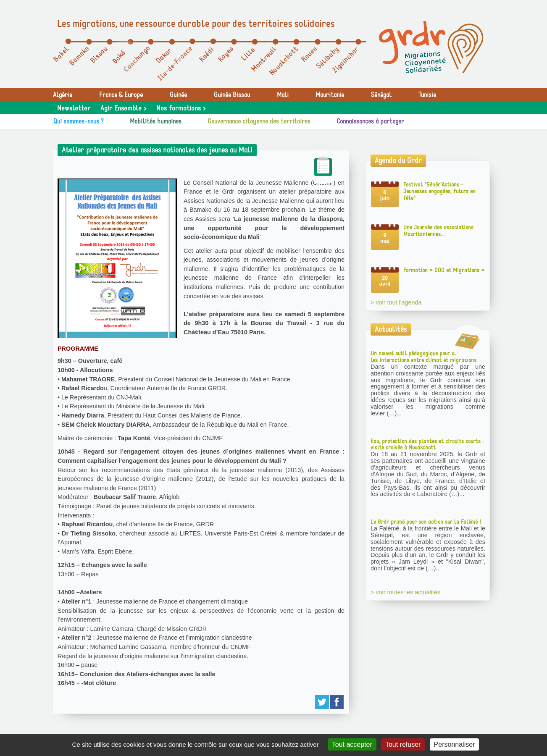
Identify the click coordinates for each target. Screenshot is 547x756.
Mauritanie (330, 95)
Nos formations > (181, 108)
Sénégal (381, 95)
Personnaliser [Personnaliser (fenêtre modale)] (455, 744)
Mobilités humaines (156, 121)
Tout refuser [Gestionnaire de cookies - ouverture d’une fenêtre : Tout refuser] (403, 744)
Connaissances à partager (370, 121)
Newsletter (74, 108)
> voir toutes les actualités (405, 592)
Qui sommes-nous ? (79, 121)
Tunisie (427, 95)
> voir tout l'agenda (396, 302)
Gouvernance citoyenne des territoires (259, 121)
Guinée (178, 95)
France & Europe (121, 95)
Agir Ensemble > (123, 108)
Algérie (63, 95)
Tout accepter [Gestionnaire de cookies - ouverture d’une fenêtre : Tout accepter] (352, 744)
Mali (283, 95)
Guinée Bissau (232, 95)
